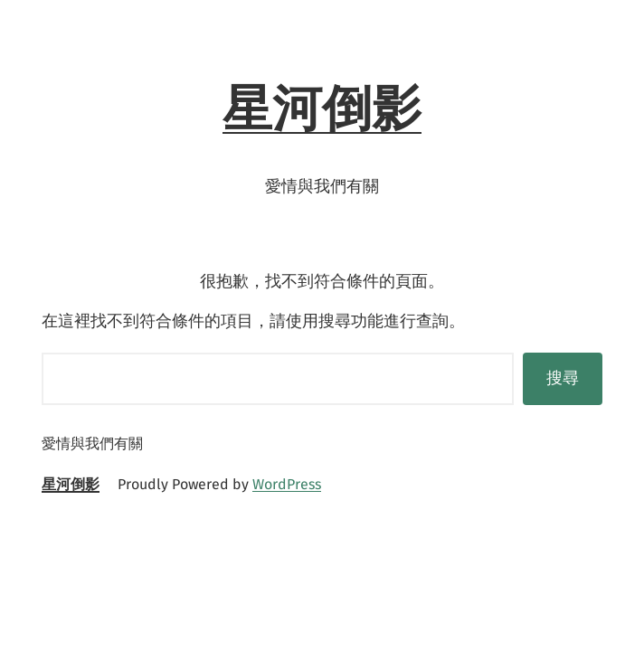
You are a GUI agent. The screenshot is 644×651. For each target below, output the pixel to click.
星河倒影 (322, 108)
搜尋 (563, 378)
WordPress (287, 484)
